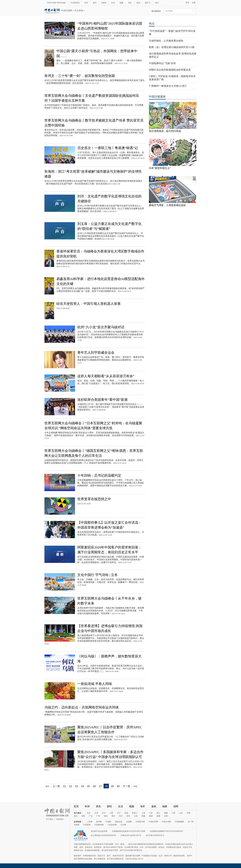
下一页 (126, 786)
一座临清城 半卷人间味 (95, 684)
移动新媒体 (156, 11)
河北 (104, 813)
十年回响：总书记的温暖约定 (99, 475)
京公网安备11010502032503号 (103, 835)
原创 (138, 3)
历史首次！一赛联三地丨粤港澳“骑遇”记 (108, 148)
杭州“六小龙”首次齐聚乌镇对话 (101, 327)
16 (94, 786)
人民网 (90, 822)
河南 (188, 813)
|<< (48, 786)
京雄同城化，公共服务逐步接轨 (166, 41)
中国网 (108, 822)
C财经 (104, 3)
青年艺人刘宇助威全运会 (96, 353)
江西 (173, 813)
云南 (136, 816)
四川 (121, 816)
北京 (89, 813)
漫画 (154, 806)
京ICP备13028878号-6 (155, 835)
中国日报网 (67, 10)
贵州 (128, 816)
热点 (152, 24)
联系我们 (60, 819)
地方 (157, 3)
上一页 (56, 786)
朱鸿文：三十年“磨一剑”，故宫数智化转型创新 (80, 76)
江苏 (151, 813)
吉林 (126, 813)
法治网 (123, 825)
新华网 (99, 822)
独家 (165, 806)
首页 (76, 806)
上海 (143, 813)
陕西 (151, 816)
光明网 (77, 825)
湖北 (76, 816)
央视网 (129, 822)
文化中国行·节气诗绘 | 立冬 (98, 575)
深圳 (166, 816)
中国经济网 (153, 822)
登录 (187, 3)
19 (112, 786)
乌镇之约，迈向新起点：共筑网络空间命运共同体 (82, 707)
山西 (111, 813)
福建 (166, 813)
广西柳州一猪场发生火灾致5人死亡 (168, 86)
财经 (109, 806)
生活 (113, 3)
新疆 (158, 816)
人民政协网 (112, 825)
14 (82, 786)
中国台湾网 (166, 822)
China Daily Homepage (56, 3)
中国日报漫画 (157, 97)
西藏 (143, 816)
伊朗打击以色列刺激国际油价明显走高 (170, 70)
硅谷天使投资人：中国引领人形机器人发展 (89, 304)
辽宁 (119, 813)
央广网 (191, 822)
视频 (121, 3)
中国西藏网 (179, 822)
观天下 (148, 3)
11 (65, 786)
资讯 (95, 3)
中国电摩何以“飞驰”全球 (162, 63)
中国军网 (87, 825)
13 (76, 786)
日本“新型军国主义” (160, 168)
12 (71, 786)
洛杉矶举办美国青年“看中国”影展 (103, 400)
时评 (86, 3)
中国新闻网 (99, 825)
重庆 (113, 816)
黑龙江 (135, 813)
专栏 (130, 3)
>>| (135, 786)
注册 (194, 3)
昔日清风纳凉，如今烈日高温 (165, 131)
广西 (98, 816)
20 (118, 786)
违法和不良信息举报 (99, 831)
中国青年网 (140, 822)
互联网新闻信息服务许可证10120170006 (129, 831)
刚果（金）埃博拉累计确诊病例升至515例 (172, 47)
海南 (106, 816)
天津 (96, 813)
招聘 (176, 806)
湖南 (83, 816)
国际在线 (119, 822)
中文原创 (79, 10)
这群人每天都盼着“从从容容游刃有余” (106, 376)
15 (88, 786)
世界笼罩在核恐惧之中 (94, 499)
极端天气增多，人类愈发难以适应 (167, 205)
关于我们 (50, 819)
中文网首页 (75, 3)
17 (100, 786)
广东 (91, 816)
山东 (181, 813)
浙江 (158, 813)
